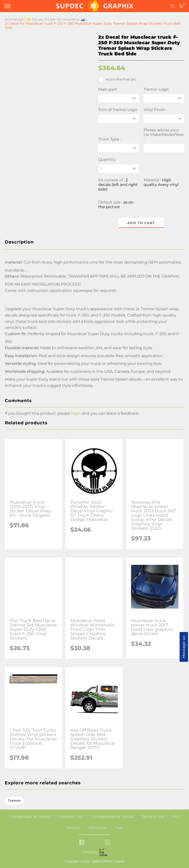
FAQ (176, 817)
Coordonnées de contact (30, 817)
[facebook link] (82, 843)
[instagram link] (108, 843)
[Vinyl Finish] (164, 119)
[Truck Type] (119, 148)
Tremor (14, 801)
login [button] (76, 413)
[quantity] (119, 169)
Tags (119, 828)
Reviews (73, 828)
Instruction (97, 828)
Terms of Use (153, 817)
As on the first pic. (118, 80)
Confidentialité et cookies (113, 817)
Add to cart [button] (141, 223)
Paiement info (71, 817)
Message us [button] (184, 647)
